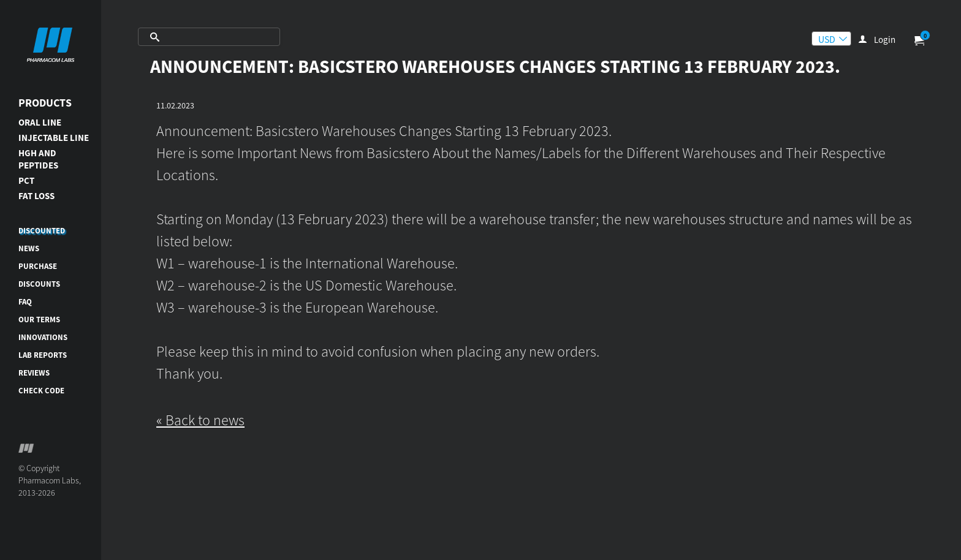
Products (45, 103)
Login (885, 40)
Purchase (38, 266)
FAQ (25, 302)
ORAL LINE (40, 122)
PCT (26, 180)
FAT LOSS (36, 196)
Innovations (43, 337)
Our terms (39, 320)
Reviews (34, 373)
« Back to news (200, 420)
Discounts (39, 284)
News (29, 248)
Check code (41, 391)
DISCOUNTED (42, 231)
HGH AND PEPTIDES (38, 159)
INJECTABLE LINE (54, 138)
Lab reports (43, 355)
